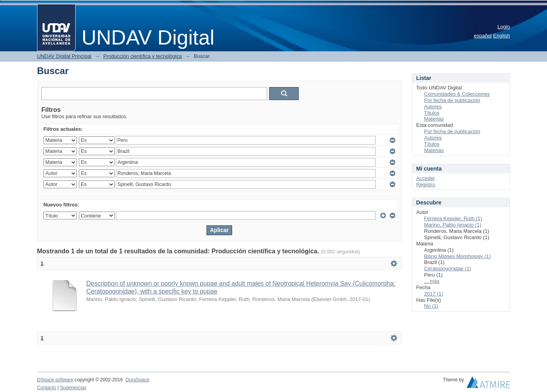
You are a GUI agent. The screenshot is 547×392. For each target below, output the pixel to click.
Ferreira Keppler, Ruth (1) (453, 218)
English (501, 36)
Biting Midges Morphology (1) (457, 256)
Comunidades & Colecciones (457, 94)
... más (432, 281)
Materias (434, 119)
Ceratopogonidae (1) (447, 268)
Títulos (432, 113)
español (483, 36)
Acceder (426, 178)
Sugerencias (73, 388)
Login (504, 27)
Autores (433, 107)
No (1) (431, 306)
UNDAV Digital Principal (64, 56)
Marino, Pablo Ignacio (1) (453, 225)
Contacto (47, 388)
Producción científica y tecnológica (142, 56)
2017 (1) (434, 294)
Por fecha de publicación (452, 100)
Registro (426, 185)
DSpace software (55, 380)
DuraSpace (137, 380)
